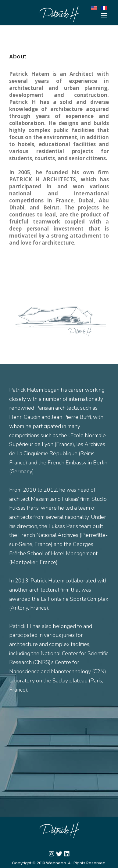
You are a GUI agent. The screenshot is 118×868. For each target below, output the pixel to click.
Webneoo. (57, 863)
